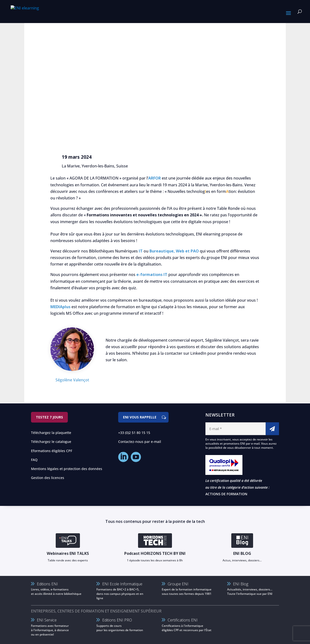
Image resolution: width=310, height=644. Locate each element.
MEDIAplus (60, 307)
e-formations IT (152, 275)
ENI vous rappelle (140, 417)
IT (141, 251)
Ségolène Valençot (72, 380)
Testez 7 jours (49, 417)
